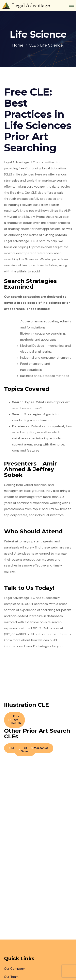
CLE (32, 45)
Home (18, 45)
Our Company (14, 969)
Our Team (11, 977)
